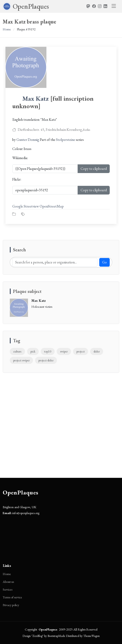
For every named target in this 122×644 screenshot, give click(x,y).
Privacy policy (11, 605)
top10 (48, 351)
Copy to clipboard (94, 169)
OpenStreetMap (52, 206)
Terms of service (12, 597)
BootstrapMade (56, 636)
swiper (64, 351)
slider (97, 351)
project (81, 351)
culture (17, 351)
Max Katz (36, 98)
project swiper (21, 360)
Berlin (86, 130)
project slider (46, 360)
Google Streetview (26, 206)
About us (8, 582)
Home (7, 29)
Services (8, 589)
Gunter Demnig (28, 140)
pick (33, 351)
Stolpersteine (66, 140)
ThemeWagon (91, 636)
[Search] (55, 262)
